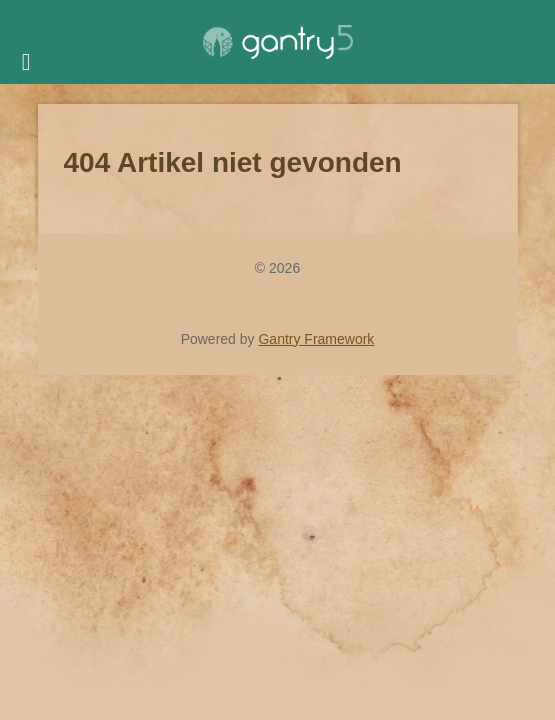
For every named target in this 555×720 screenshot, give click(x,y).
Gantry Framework (316, 339)
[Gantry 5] (278, 42)
